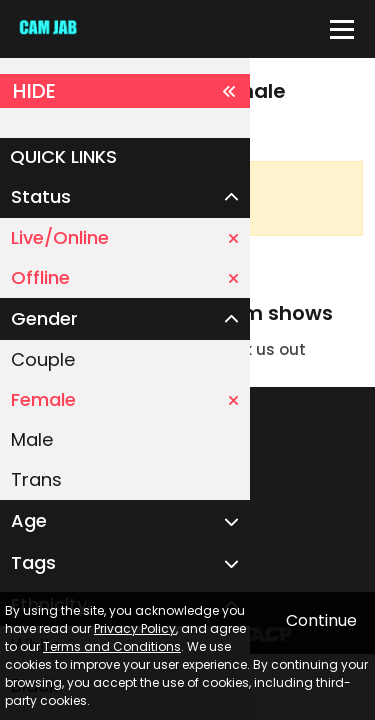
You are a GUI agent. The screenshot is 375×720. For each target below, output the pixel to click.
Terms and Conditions (112, 646)
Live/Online (125, 237)
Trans (36, 479)
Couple (43, 359)
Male (32, 439)
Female (125, 399)
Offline (125, 277)
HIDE (125, 91)
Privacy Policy (135, 628)
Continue (321, 620)
